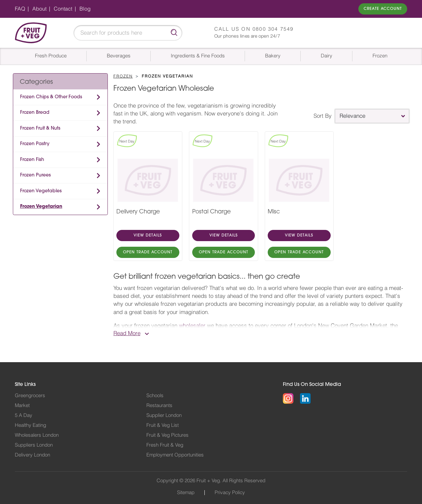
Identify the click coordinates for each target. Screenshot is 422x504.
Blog (85, 9)
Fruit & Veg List (163, 425)
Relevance (352, 116)
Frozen (380, 56)
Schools (155, 396)
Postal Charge (211, 212)
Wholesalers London (37, 435)
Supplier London (164, 415)
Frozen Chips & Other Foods (51, 97)
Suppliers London (34, 445)
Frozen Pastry (35, 144)
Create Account (383, 9)
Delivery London (32, 455)
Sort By (323, 116)
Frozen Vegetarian (41, 207)
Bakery (273, 56)
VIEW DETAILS (148, 236)
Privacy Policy (230, 493)
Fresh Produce (51, 56)
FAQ (20, 9)
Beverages (119, 56)
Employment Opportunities (175, 455)
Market (22, 406)
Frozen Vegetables (41, 191)
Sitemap (186, 493)
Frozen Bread (35, 113)
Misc (274, 212)
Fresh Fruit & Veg (165, 445)
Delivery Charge (138, 212)
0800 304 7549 (273, 29)
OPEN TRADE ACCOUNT (148, 252)
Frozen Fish (32, 160)
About (39, 9)
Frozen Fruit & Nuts (40, 128)
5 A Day (24, 415)
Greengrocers (30, 396)
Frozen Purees (35, 175)
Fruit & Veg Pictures (167, 435)
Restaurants (159, 406)
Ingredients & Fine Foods (198, 56)
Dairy (327, 56)
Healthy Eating (30, 425)
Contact (63, 9)
